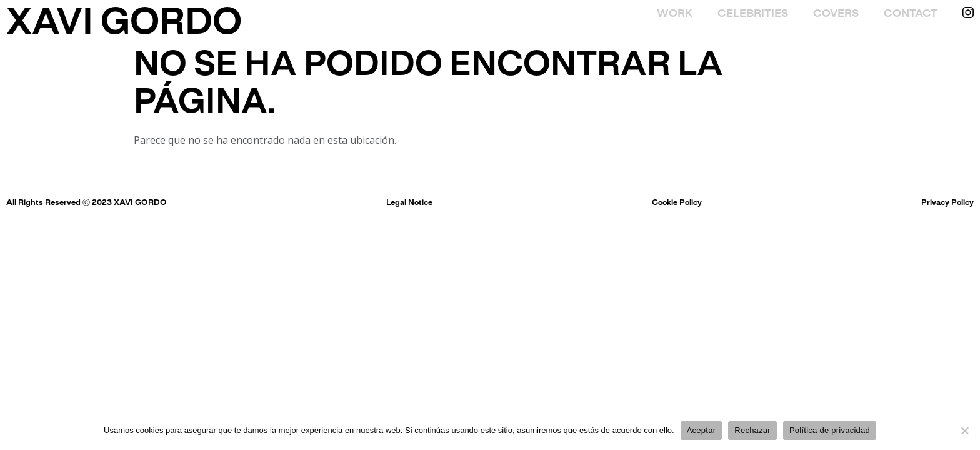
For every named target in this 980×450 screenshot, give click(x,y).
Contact (911, 14)
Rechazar (752, 430)
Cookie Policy (677, 203)
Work (675, 14)
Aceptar (702, 430)
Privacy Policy (947, 203)
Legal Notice (409, 203)
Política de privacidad (830, 430)
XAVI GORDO (124, 24)
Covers (836, 14)
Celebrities (753, 14)
